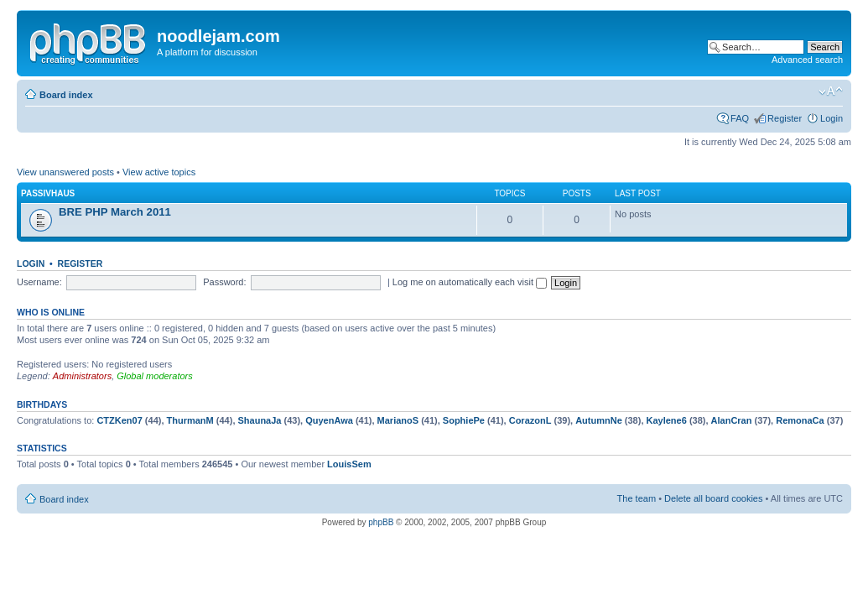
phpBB (381, 522)
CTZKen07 (119, 420)
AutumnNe (599, 420)
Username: (39, 282)
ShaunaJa (260, 420)
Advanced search (807, 60)
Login (832, 118)
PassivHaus (48, 193)
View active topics (159, 172)
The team (637, 498)
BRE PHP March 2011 (115, 212)
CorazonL (530, 420)
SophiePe (464, 420)
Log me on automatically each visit (470, 282)
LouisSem (349, 464)
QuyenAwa (329, 420)
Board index (66, 95)
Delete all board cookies (713, 498)
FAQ (740, 118)
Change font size (831, 91)
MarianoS (398, 420)
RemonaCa (800, 420)
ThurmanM (190, 420)
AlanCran (732, 420)
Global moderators (155, 376)
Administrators (82, 376)
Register (785, 118)
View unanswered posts (65, 172)
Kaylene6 (667, 420)
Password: (224, 282)
